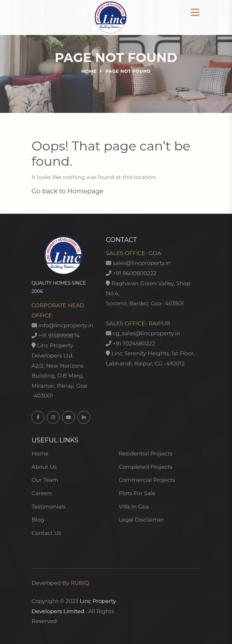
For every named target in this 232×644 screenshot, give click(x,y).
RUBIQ (80, 583)
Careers (42, 493)
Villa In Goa (134, 507)
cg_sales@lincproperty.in (143, 333)
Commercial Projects (147, 480)
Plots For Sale (137, 493)
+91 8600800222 (131, 273)
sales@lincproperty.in (138, 263)
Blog (38, 520)
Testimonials (49, 507)
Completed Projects (146, 467)
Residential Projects (146, 454)
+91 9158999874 (56, 336)
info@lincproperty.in (62, 325)
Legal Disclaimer (141, 520)
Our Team (45, 480)
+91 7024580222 (130, 343)
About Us (44, 467)
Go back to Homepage (68, 191)
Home (89, 71)
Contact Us (46, 533)
